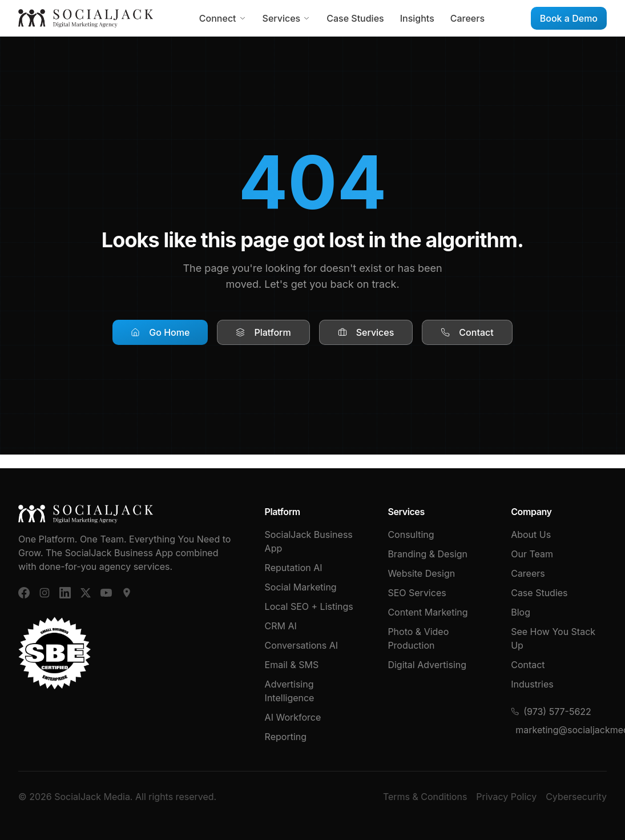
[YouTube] (106, 593)
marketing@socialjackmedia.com (561, 730)
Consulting (411, 534)
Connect (223, 18)
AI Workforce (293, 717)
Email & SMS (292, 665)
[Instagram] (45, 593)
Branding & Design (428, 554)
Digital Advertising (427, 665)
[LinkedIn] (65, 593)
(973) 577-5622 (551, 712)
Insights (417, 18)
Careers (467, 18)
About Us (531, 534)
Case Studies (355, 18)
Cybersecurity (576, 797)
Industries (532, 684)
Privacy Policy (506, 797)
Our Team (532, 554)
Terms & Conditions (425, 797)
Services (287, 18)
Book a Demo (569, 18)
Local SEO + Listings (309, 606)
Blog (521, 612)
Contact (467, 332)
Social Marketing (301, 587)
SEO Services (417, 593)
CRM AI (281, 626)
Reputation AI (294, 568)
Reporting (286, 737)
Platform (263, 332)
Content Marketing (428, 612)
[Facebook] (24, 593)
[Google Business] (127, 593)
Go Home (160, 332)
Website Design (421, 573)
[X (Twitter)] (86, 593)
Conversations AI (301, 645)
